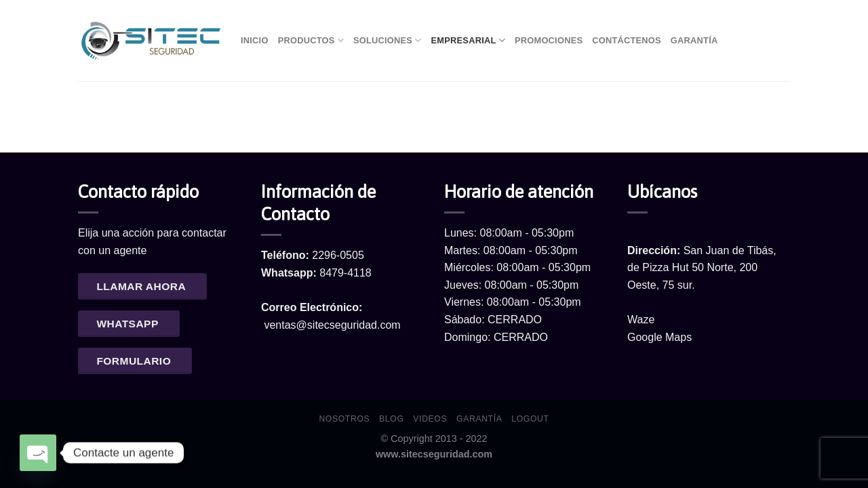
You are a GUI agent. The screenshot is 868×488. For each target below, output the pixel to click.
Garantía (694, 40)
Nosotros (344, 419)
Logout (530, 419)
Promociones (549, 40)
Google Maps (659, 337)
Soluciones (388, 40)
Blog (391, 419)
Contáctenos (627, 40)
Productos (311, 40)
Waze (641, 320)
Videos (430, 419)
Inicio (255, 40)
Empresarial (468, 40)
